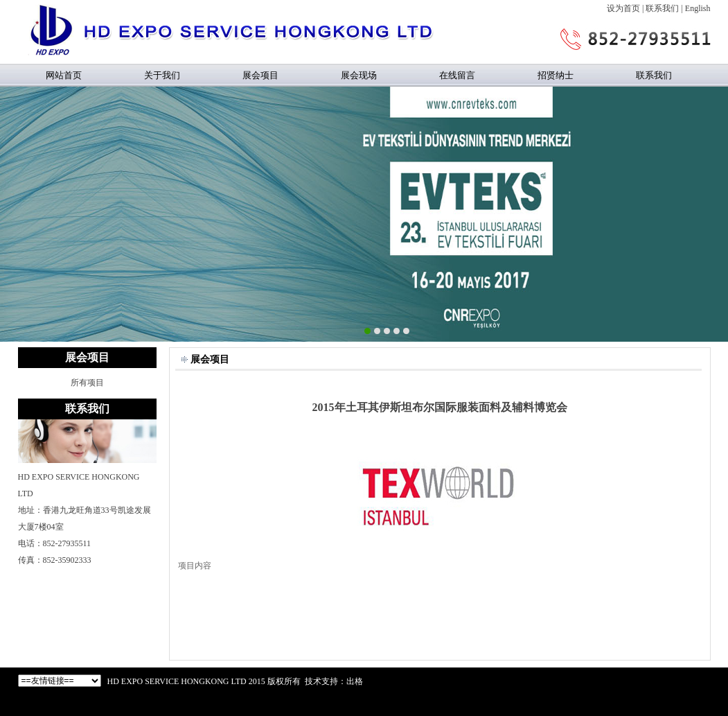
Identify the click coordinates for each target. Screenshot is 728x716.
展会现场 (359, 75)
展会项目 (260, 75)
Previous (11, 212)
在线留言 (457, 75)
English (698, 8)
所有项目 (87, 383)
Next (717, 212)
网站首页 (64, 75)
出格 (355, 681)
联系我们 (662, 8)
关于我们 (162, 75)
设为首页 (623, 8)
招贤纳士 (556, 75)
